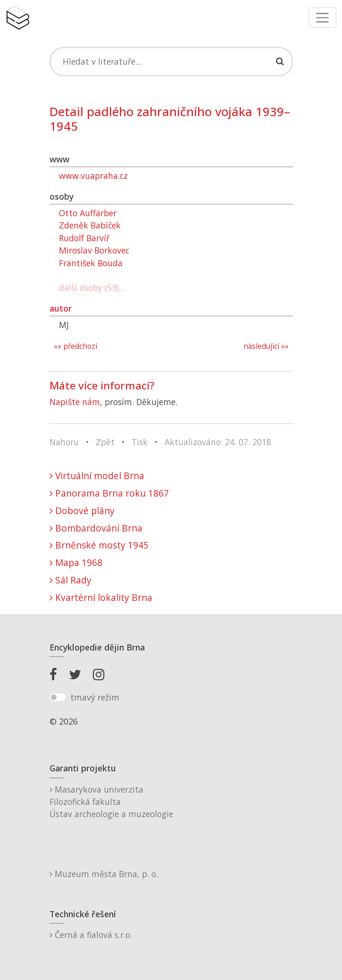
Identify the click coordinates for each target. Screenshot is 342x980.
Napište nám (75, 402)
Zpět (105, 442)
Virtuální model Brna (97, 476)
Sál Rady (71, 580)
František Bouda (91, 263)
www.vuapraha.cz (93, 176)
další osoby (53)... (92, 287)
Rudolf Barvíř (84, 238)
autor (61, 308)
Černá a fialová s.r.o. (91, 935)
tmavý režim (95, 697)
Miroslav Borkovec (94, 250)
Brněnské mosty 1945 (99, 545)
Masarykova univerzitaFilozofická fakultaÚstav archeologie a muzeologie (111, 802)
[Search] (171, 61)
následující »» (266, 346)
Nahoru (64, 442)
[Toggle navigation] (322, 18)
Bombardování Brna (96, 528)
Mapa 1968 (76, 562)
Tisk (140, 442)
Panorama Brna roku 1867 (109, 493)
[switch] (58, 697)
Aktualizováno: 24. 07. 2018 (218, 442)
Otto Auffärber (88, 213)
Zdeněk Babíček (90, 225)
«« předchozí (75, 346)
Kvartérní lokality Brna (101, 597)
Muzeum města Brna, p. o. (104, 874)
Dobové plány (82, 511)
